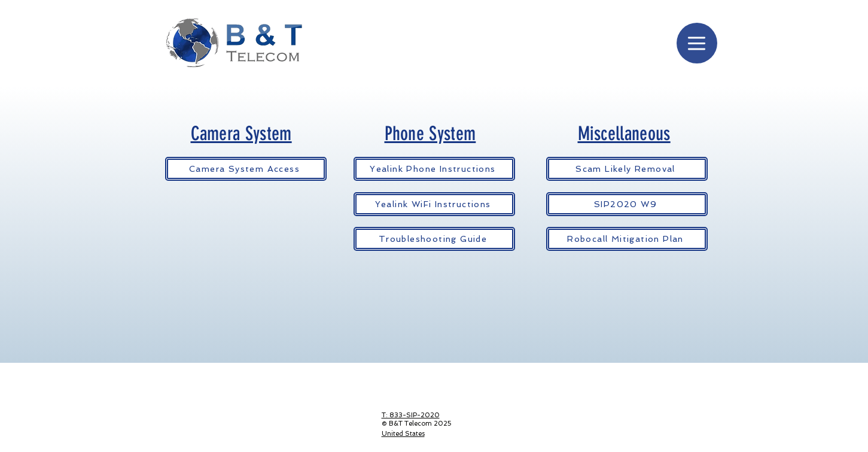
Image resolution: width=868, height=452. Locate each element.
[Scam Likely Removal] (627, 169)
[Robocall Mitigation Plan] (627, 239)
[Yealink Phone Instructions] (434, 169)
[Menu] (697, 43)
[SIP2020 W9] (627, 204)
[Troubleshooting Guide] (434, 239)
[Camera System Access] (246, 169)
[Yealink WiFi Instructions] (434, 204)
